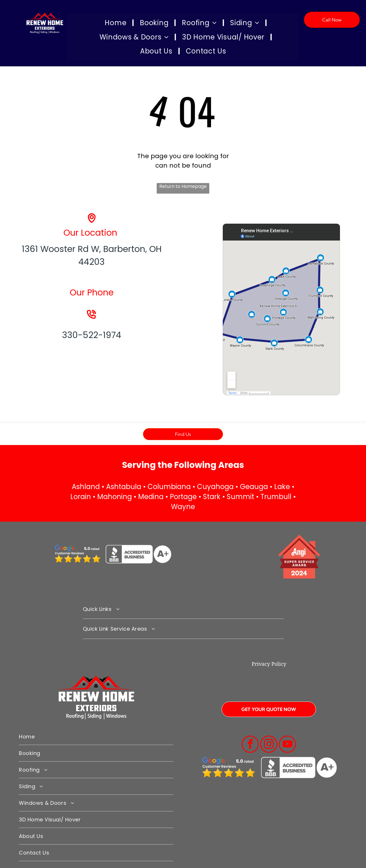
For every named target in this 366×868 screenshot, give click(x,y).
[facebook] (250, 745)
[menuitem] (117, 23)
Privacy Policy (269, 664)
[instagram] (269, 745)
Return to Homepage (183, 186)
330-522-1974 (92, 335)
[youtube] (287, 745)
